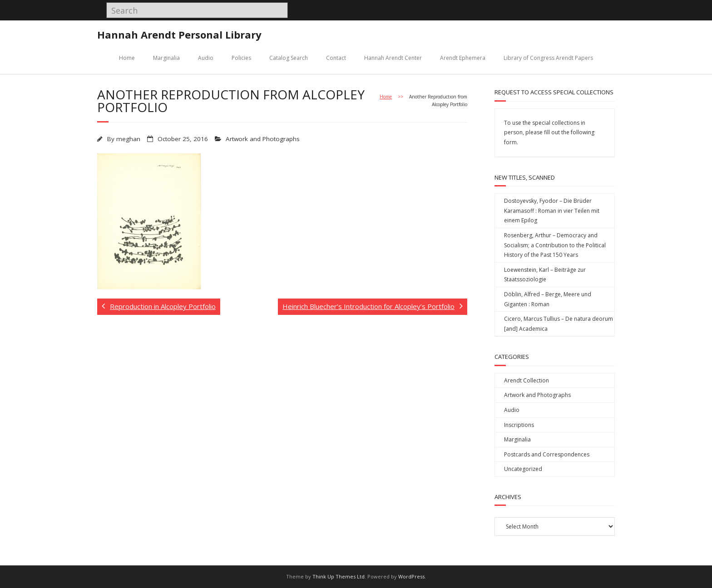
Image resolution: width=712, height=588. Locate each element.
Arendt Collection (527, 380)
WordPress (411, 576)
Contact (336, 58)
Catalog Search (289, 58)
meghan (128, 139)
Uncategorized (523, 469)
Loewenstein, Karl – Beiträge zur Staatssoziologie (545, 275)
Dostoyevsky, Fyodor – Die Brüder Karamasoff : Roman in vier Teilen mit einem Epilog (552, 211)
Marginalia (166, 58)
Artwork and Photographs (263, 139)
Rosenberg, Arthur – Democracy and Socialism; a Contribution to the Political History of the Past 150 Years (555, 245)
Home (127, 58)
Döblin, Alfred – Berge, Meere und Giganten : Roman (548, 299)
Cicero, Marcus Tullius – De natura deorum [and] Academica (559, 324)
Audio (206, 58)
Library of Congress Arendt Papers (548, 58)
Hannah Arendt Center (393, 58)
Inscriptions (519, 425)
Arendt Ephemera (463, 58)
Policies (241, 58)
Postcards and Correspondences (547, 454)
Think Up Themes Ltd (339, 576)
